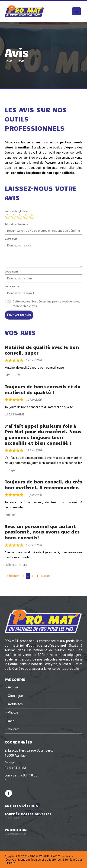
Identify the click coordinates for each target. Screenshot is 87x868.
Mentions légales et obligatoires (39, 860)
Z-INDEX (10, 863)
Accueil (13, 687)
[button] (76, 11)
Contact (14, 729)
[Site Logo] (24, 11)
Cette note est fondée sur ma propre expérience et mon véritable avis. (46, 304)
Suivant (46, 576)
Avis (11, 721)
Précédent (13, 576)
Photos (13, 712)
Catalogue (15, 696)
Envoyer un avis (19, 315)
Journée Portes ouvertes (28, 814)
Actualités (15, 704)
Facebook (9, 793)
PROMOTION (16, 830)
